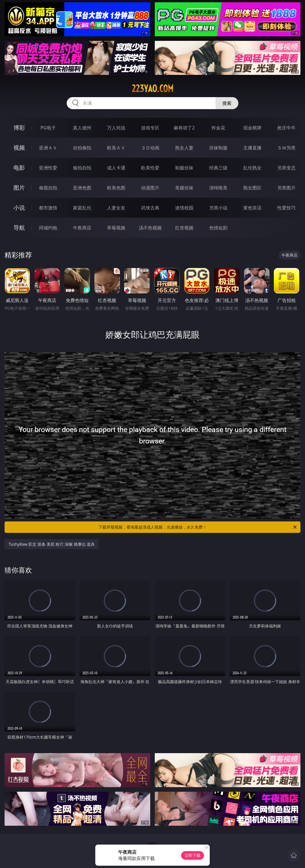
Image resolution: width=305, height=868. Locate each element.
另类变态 (286, 168)
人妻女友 (116, 208)
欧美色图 (116, 188)
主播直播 (252, 148)
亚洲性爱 (48, 168)
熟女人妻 (184, 148)
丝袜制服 (218, 148)
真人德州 (82, 128)
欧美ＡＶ (116, 148)
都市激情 (48, 208)
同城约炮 (48, 228)
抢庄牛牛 (286, 128)
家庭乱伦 (82, 208)
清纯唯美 (218, 188)
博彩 (19, 128)
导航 (19, 228)
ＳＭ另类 (286, 148)
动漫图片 (150, 188)
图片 (19, 188)
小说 (19, 208)
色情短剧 (218, 228)
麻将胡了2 (184, 128)
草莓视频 (116, 228)
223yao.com (152, 89)
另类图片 (286, 188)
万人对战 (116, 128)
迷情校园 (184, 208)
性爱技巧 (286, 208)
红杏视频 (184, 228)
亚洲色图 (82, 188)
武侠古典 (150, 208)
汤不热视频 (150, 228)
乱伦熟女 (252, 168)
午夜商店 (82, 228)
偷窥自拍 (48, 188)
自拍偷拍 (82, 148)
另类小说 (218, 208)
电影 (19, 168)
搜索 (227, 103)
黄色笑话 (252, 208)
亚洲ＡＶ (48, 148)
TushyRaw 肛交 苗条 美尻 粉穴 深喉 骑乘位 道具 (52, 544)
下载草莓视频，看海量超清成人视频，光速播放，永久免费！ (198, 527)
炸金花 (218, 128)
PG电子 (48, 128)
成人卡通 (116, 168)
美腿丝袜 (184, 188)
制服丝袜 (184, 168)
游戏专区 (150, 128)
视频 (19, 148)
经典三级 (218, 168)
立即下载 (193, 855)
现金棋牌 (252, 128)
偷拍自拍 (82, 168)
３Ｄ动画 (150, 148)
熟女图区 (252, 188)
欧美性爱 (150, 168)
